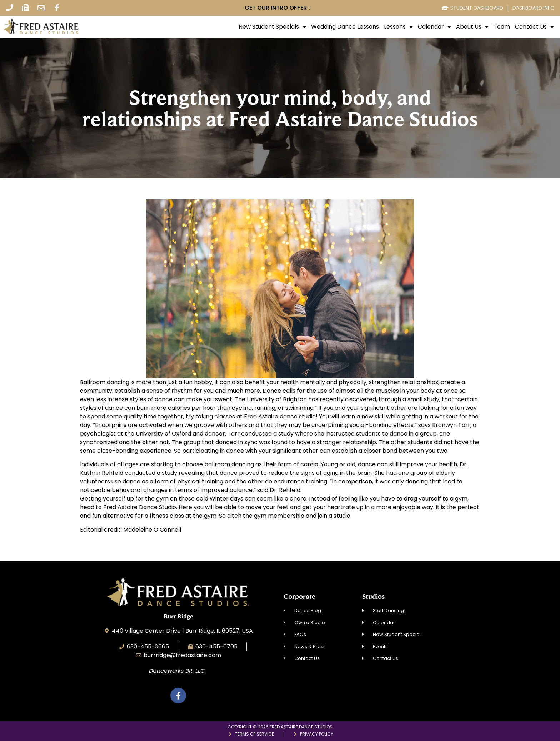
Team (502, 27)
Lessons (398, 27)
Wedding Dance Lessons (345, 27)
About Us (472, 27)
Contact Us (534, 27)
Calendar (434, 27)
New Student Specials (272, 27)
